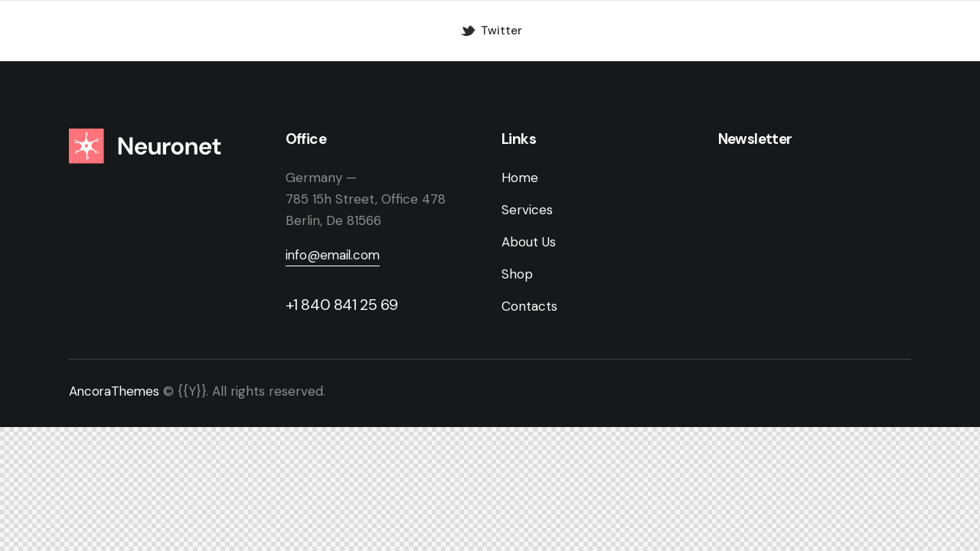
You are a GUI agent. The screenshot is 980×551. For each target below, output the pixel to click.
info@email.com (334, 256)
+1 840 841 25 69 (342, 305)
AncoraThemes (116, 392)
